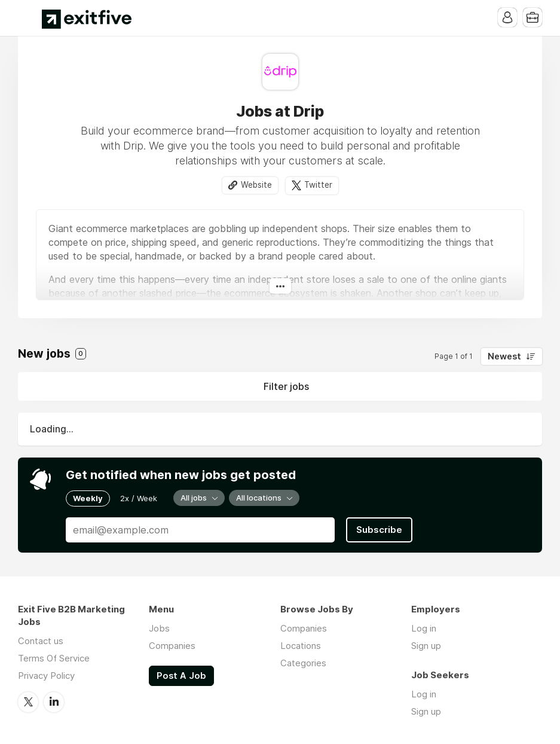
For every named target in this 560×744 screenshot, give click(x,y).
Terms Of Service (54, 658)
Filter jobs (286, 386)
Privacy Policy (46, 676)
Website (256, 185)
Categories (303, 663)
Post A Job (181, 676)
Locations (301, 646)
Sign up (426, 646)
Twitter (318, 185)
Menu (27, 18)
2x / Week (139, 498)
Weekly (88, 498)
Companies (172, 646)
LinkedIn (54, 702)
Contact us (41, 641)
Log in (424, 628)
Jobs (159, 628)
